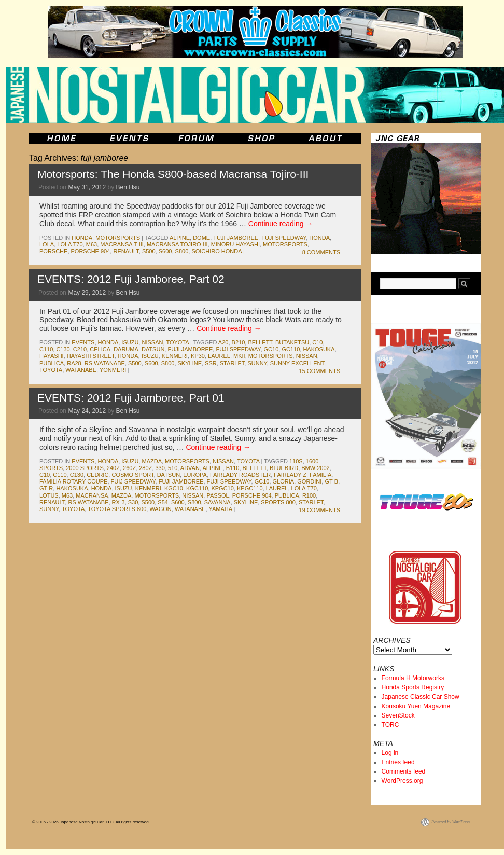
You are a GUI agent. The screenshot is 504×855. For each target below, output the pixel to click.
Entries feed (398, 762)
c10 (317, 342)
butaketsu (292, 342)
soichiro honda (216, 251)
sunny (257, 363)
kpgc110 (250, 488)
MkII (239, 356)
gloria (284, 481)
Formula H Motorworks (413, 678)
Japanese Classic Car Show (421, 697)
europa (195, 475)
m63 (92, 244)
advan (190, 468)
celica (100, 349)
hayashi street (91, 356)
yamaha (221, 509)
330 (160, 468)
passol (218, 495)
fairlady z (290, 475)
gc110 (291, 349)
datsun (153, 349)
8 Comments (321, 252)
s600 (165, 251)
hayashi (52, 356)
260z (129, 468)
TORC (390, 725)
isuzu (130, 342)
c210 (80, 349)
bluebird (284, 468)
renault (126, 251)
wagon (160, 509)
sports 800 (278, 502)
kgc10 (174, 488)
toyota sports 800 (117, 509)
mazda (152, 461)
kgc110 (197, 488)
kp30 (198, 356)
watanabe (81, 370)
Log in (390, 753)
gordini (309, 481)
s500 (149, 251)
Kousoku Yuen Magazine (416, 706)
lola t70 (70, 244)
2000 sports (85, 468)
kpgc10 (222, 488)
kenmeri (175, 356)
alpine (180, 238)
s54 (163, 502)
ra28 (74, 363)
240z (113, 468)
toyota (177, 342)
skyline (190, 363)
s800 (182, 251)
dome (201, 238)
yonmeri (113, 370)
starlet (232, 363)
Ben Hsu (128, 187)
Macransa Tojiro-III (177, 244)
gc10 (271, 349)
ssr (211, 363)
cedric (97, 475)
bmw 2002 (315, 468)
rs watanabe (105, 363)
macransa (92, 495)
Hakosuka (319, 349)
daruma (126, 349)
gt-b (331, 481)
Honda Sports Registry (413, 687)
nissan (152, 342)
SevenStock (398, 715)
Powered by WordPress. (451, 822)
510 (173, 468)
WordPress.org (402, 781)
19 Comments (320, 510)
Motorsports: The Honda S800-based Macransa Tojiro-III (173, 174)
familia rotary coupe (73, 481)
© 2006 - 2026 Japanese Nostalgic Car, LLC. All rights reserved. (91, 822)
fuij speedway (133, 481)
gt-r (46, 488)
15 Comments (320, 371)
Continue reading (281, 224)
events (83, 342)
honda (82, 238)
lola (47, 244)
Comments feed (404, 771)
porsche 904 (91, 251)
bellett (260, 342)
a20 (223, 342)
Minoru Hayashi (235, 244)
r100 (309, 495)
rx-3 (118, 502)
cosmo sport (132, 475)
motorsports (118, 238)
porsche (53, 251)
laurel (219, 356)
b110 (233, 468)
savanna (218, 502)
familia (320, 475)
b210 (239, 342)
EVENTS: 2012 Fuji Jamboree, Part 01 (131, 398)
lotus (49, 495)
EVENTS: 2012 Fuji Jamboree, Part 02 (131, 279)
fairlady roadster (240, 475)
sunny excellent (297, 363)
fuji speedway (284, 238)
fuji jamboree (236, 238)
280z (145, 468)
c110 (46, 349)
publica (52, 363)
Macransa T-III (122, 244)
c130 (63, 349)
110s (296, 461)
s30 (133, 502)
